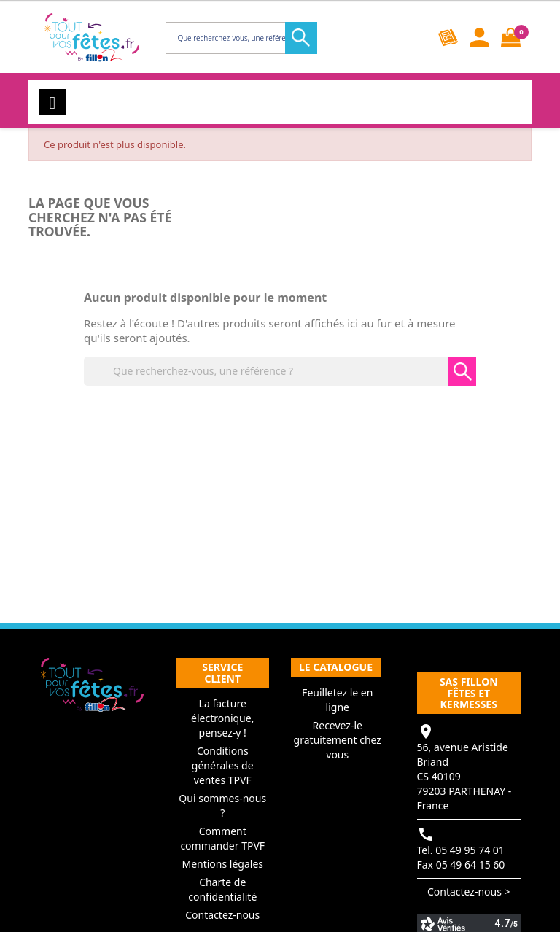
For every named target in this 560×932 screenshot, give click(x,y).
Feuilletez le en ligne (337, 700)
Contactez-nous (222, 915)
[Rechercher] (240, 38)
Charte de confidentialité (222, 889)
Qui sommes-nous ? (222, 805)
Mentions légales (222, 864)
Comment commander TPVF (222, 838)
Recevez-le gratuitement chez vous (338, 740)
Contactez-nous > (469, 892)
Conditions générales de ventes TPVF (223, 765)
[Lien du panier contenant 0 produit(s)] (511, 38)
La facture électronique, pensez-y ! (222, 718)
